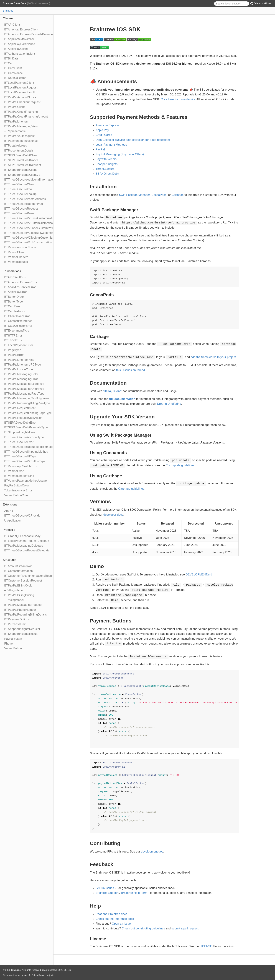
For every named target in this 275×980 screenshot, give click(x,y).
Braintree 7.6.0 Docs (15, 3)
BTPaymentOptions (17, 619)
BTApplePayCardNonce (20, 44)
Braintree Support (107, 893)
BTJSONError (13, 340)
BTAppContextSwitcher (19, 39)
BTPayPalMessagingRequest (23, 605)
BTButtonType (14, 302)
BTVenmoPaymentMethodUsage (26, 481)
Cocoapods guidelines (180, 465)
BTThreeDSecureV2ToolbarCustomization (31, 238)
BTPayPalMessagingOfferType (24, 389)
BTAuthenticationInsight (20, 54)
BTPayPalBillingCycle (18, 586)
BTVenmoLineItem (16, 257)
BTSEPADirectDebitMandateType (26, 427)
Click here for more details (178, 99)
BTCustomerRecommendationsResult (29, 576)
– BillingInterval (14, 590)
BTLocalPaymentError (19, 345)
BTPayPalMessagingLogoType (24, 384)
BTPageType (13, 350)
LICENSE (206, 946)
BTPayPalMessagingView (21, 126)
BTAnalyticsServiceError (20, 287)
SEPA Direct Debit (107, 174)
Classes (8, 18)
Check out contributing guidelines (143, 928)
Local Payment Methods (111, 145)
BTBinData (11, 58)
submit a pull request (185, 928)
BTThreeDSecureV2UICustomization (28, 242)
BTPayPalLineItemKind (19, 360)
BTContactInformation (19, 571)
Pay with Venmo (106, 159)
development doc (152, 852)
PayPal (100, 149)
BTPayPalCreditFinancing (21, 112)
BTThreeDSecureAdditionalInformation (29, 180)
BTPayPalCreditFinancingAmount (26, 117)
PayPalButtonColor (17, 485)
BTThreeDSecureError (19, 442)
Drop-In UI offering (169, 404)
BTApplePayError (16, 292)
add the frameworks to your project (213, 357)
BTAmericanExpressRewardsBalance (29, 34)
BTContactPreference (18, 321)
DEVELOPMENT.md (199, 574)
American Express (107, 125)
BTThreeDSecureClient (19, 184)
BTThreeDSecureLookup (20, 194)
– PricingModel (14, 600)
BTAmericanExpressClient (21, 29)
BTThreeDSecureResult (20, 213)
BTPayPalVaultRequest (19, 136)
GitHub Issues (105, 888)
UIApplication (13, 521)
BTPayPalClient (15, 107)
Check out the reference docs (115, 919)
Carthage (178, 195)
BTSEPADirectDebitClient (21, 155)
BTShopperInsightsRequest (22, 629)
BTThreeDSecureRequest (21, 209)
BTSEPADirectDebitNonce (21, 160)
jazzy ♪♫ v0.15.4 (26, 975)
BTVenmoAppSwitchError (21, 466)
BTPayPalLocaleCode (19, 369)
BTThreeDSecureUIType (20, 456)
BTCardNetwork (15, 311)
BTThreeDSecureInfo (18, 189)
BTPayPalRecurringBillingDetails (26, 615)
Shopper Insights (107, 164)
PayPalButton (13, 639)
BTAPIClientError (15, 277)
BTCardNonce (14, 73)
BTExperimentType (17, 331)
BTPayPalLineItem (16, 122)
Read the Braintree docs (111, 914)
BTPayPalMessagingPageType (24, 394)
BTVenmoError (14, 471)
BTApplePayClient (16, 49)
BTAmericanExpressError (21, 282)
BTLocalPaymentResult (20, 92)
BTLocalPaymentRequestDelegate (27, 541)
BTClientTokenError (17, 316)
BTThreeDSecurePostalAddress (25, 199)
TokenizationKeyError (18, 490)
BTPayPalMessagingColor (21, 374)
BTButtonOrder (14, 297)
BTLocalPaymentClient (19, 83)
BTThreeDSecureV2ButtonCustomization (31, 223)
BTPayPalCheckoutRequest (22, 102)
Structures (10, 560)
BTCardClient (13, 68)
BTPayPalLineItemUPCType (23, 365)
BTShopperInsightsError (20, 432)
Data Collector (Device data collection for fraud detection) (133, 140)
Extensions (10, 505)
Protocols (9, 530)
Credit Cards (104, 135)
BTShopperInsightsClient (21, 170)
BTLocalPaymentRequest (21, 88)
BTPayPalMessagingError (21, 379)
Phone (8, 644)
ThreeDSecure (105, 169)
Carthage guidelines (131, 489)
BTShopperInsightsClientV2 (22, 175)
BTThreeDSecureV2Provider (23, 516)
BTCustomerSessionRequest (23, 581)
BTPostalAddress (16, 146)
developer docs (113, 515)
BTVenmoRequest (16, 262)
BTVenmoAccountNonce (20, 247)
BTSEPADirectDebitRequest (23, 165)
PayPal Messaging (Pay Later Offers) (120, 154)
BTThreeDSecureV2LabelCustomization (30, 228)
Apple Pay (102, 130)
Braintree (8, 11)
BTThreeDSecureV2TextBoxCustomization (32, 233)
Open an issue (121, 924)
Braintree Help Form (134, 893)
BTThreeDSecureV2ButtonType (25, 461)
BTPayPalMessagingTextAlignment (27, 398)
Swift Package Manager (134, 195)
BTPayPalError (14, 355)
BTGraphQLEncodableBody (22, 536)
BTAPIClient (12, 25)
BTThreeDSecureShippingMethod (26, 452)
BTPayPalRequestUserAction (23, 418)
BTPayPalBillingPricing (19, 595)
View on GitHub (261, 3)
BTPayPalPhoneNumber (20, 610)
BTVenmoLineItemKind (19, 476)
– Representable (15, 131)
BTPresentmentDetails (19, 151)
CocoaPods (159, 195)
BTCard (9, 63)
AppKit (9, 511)
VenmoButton (13, 648)
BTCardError (13, 306)
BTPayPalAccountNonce (20, 97)
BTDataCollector (15, 78)
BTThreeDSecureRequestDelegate (27, 550)
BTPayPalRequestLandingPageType (28, 413)
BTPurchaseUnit (15, 624)
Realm (42, 975)
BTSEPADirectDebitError (20, 423)
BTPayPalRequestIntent (20, 408)
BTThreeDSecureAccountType (24, 437)
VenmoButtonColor (17, 495)
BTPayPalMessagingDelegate (24, 546)
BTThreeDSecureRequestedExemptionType (33, 447)
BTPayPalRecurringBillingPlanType (27, 403)
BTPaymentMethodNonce (21, 141)
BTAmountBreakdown (18, 566)
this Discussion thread (131, 370)
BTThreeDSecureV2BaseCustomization (30, 218)
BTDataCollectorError (18, 326)
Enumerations (12, 271)
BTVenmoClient (14, 252)
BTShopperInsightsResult (21, 634)
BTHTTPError (13, 336)
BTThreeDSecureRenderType (24, 204)
